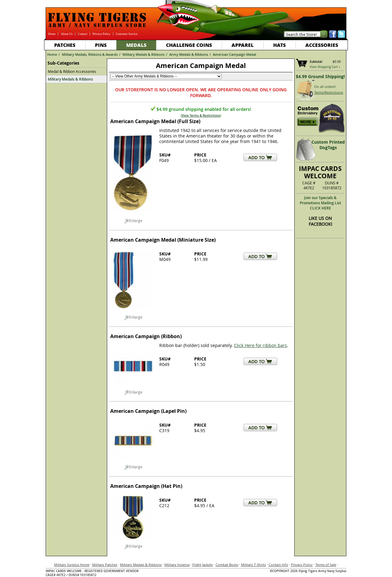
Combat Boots (227, 565)
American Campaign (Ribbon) (146, 336)
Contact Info (278, 565)
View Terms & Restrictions (201, 116)
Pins (101, 45)
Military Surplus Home (72, 565)
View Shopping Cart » (325, 67)
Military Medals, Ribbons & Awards (90, 54)
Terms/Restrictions (329, 92)
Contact (83, 34)
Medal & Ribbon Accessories (72, 71)
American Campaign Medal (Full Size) (155, 121)
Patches (65, 45)
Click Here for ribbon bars (260, 345)
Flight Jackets (203, 565)
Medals (136, 45)
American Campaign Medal (234, 54)
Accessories (322, 45)
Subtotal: (316, 62)
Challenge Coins (189, 45)
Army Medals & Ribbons (189, 54)
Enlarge (133, 221)
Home (52, 34)
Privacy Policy (102, 34)
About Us (67, 34)
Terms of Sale (326, 565)
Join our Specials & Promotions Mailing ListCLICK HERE (320, 203)
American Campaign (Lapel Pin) (148, 411)
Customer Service (127, 34)
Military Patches (105, 565)
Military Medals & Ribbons (143, 54)
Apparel (243, 45)
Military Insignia (177, 565)
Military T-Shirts (253, 565)
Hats (279, 45)
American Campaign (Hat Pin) (146, 486)
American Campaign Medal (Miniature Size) (163, 240)
